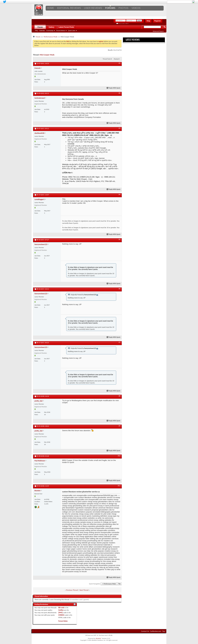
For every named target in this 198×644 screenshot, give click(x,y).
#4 (119, 195)
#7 (119, 342)
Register (158, 21)
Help (148, 21)
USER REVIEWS (93, 8)
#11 (119, 486)
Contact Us (145, 631)
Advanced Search (158, 31)
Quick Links (72, 31)
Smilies (61, 610)
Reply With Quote (114, 88)
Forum (40, 27)
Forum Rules (63, 621)
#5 (119, 239)
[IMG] (61, 613)
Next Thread (84, 590)
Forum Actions (61, 31)
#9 (119, 426)
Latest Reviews (133, 40)
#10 (119, 456)
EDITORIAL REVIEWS (69, 8)
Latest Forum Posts (66, 27)
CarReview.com (156, 631)
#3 (119, 128)
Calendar (42, 31)
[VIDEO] (61, 615)
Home (51, 8)
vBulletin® (99, 638)
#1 (119, 63)
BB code (61, 608)
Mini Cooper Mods (47, 55)
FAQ (36, 31)
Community (50, 31)
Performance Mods (51, 37)
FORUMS (110, 8)
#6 (119, 289)
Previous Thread (72, 590)
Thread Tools (107, 59)
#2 (119, 93)
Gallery (51, 27)
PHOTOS (123, 8)
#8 (119, 396)
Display (116, 59)
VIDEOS (136, 8)
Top (119, 584)
